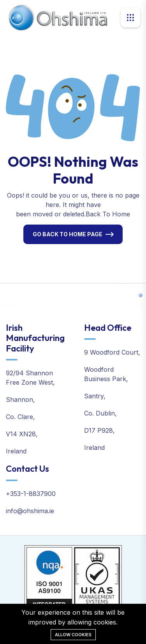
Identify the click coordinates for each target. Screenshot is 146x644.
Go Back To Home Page (68, 234)
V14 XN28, (22, 434)
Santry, (95, 396)
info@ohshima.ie (30, 511)
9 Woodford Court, (112, 352)
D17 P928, (99, 430)
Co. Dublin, (100, 413)
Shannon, (20, 400)
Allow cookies (73, 635)
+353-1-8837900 (31, 494)
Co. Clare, (20, 417)
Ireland (16, 451)
